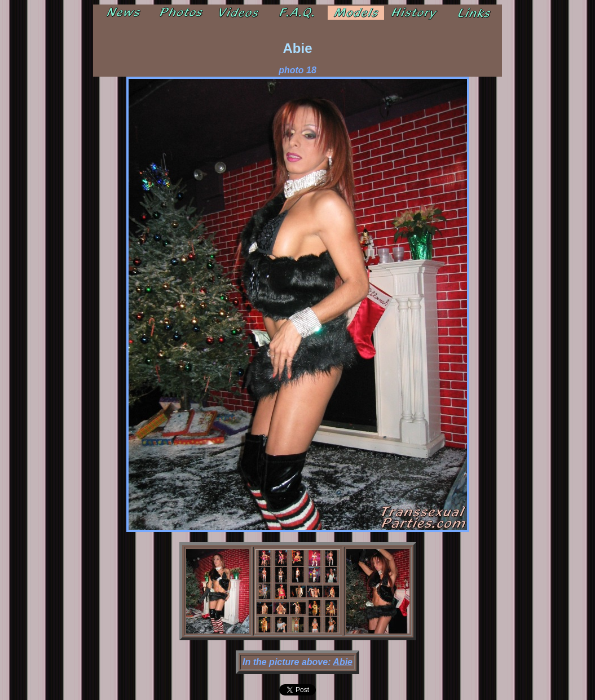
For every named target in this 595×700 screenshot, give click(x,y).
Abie (343, 662)
